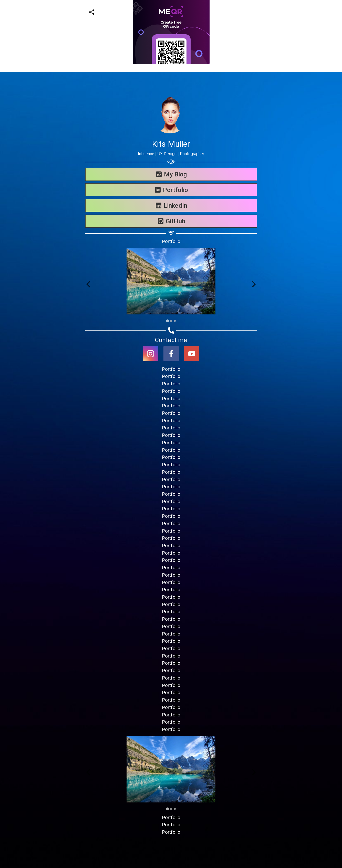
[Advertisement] (154, 100)
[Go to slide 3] (175, 321)
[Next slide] (253, 284)
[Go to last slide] (89, 284)
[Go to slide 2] (171, 321)
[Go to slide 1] (167, 321)
